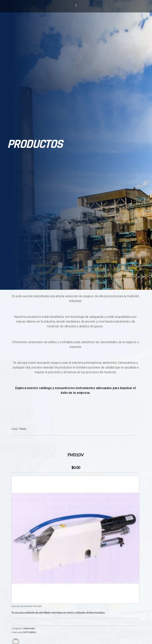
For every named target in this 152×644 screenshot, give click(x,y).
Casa (14, 429)
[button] (76, 5)
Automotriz (29, 628)
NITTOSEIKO (30, 632)
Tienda (23, 429)
